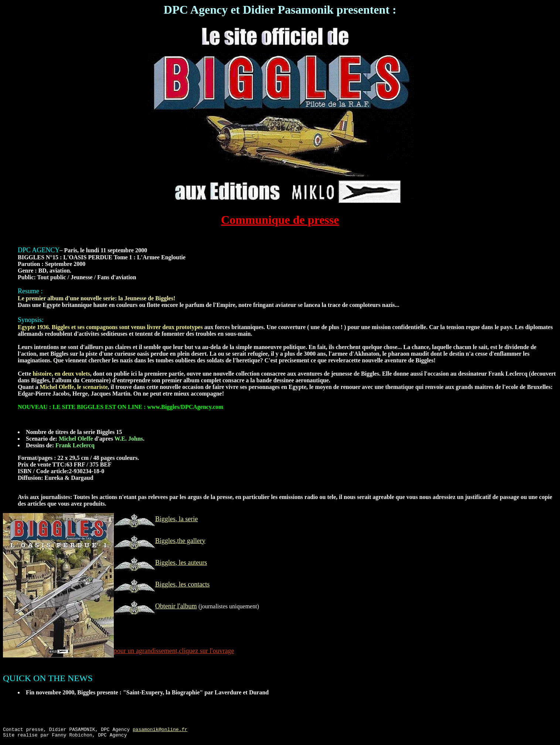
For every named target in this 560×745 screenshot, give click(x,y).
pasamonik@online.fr (160, 730)
